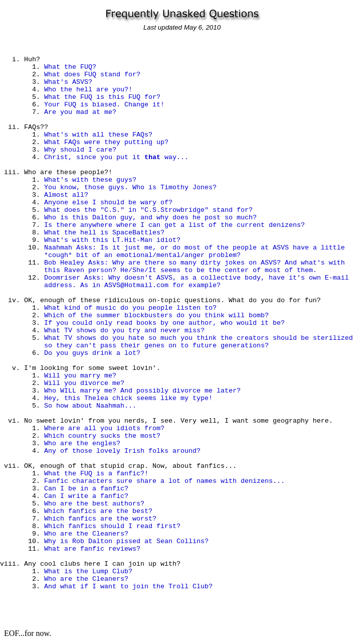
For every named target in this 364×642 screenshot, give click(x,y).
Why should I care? (80, 150)
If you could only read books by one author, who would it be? (164, 323)
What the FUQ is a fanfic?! (96, 474)
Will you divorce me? (84, 383)
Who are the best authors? (94, 504)
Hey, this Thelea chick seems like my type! (128, 398)
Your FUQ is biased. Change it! (104, 105)
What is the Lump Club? (88, 571)
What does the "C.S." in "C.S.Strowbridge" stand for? (148, 210)
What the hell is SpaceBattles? (104, 233)
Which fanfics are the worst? (100, 519)
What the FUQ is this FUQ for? (102, 97)
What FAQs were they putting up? (106, 142)
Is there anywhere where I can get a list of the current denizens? (174, 225)
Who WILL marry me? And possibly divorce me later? (142, 391)
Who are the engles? (82, 443)
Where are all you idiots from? (104, 428)
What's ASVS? (68, 82)
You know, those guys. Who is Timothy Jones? (130, 187)
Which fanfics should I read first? (112, 526)
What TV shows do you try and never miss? (124, 331)
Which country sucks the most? (102, 436)
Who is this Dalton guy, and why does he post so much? (150, 218)
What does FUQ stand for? (92, 75)
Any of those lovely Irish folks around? (122, 451)
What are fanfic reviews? (92, 549)
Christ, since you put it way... (116, 157)
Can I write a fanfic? (86, 496)
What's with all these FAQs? (98, 135)
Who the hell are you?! (88, 90)
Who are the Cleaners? (86, 534)
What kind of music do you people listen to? (130, 308)
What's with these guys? (90, 180)
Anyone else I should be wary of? (108, 203)
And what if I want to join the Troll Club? (128, 587)
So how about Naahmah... (90, 406)
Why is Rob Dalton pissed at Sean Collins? (126, 541)
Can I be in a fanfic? (86, 489)
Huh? (32, 59)
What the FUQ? (70, 67)
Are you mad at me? (80, 112)
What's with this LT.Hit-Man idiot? (112, 240)
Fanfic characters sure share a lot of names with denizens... (164, 481)
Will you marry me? (80, 376)
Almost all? (66, 195)
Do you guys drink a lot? (92, 353)
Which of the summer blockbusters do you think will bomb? (156, 315)
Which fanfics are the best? (98, 511)
